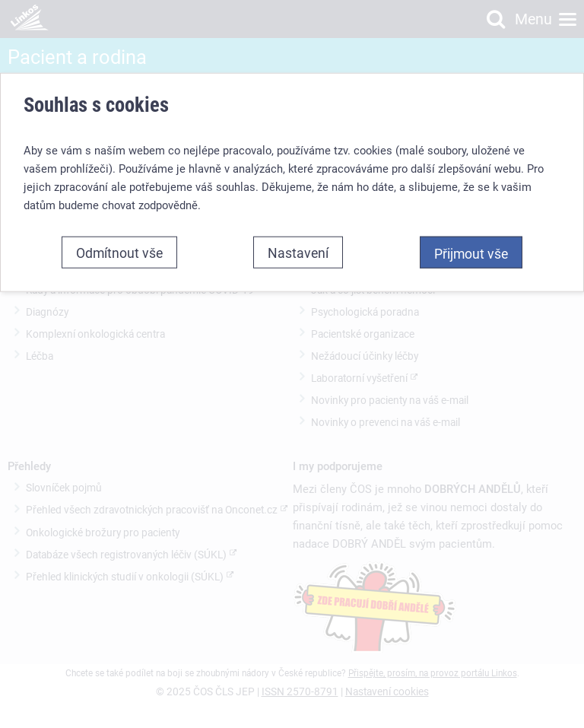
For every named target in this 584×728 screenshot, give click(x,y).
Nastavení (298, 253)
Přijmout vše (471, 253)
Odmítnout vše (119, 253)
